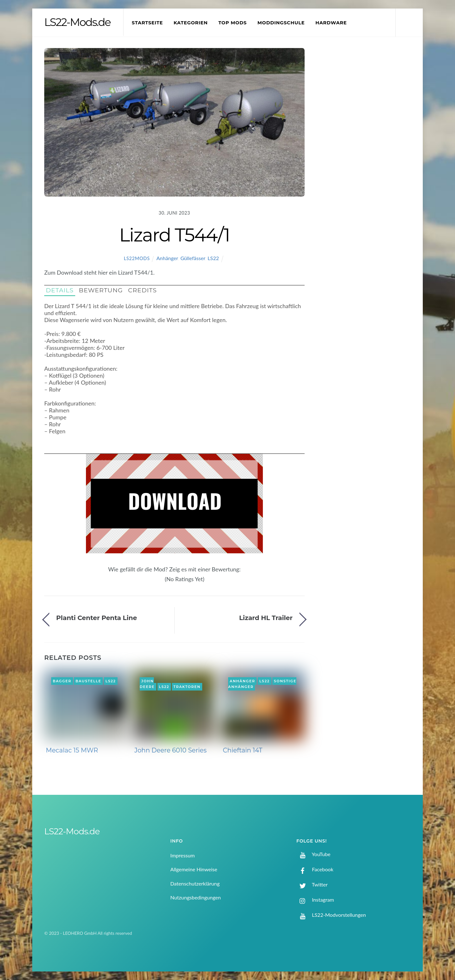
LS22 (213, 258)
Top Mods (233, 23)
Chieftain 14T (243, 750)
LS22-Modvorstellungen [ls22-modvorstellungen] (331, 915)
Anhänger (167, 258)
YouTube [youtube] (313, 854)
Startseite (147, 23)
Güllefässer (193, 258)
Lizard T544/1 (174, 235)
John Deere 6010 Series (170, 750)
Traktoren (187, 687)
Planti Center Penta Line (97, 618)
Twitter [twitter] (312, 884)
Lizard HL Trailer (266, 618)
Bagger (62, 681)
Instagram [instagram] (315, 900)
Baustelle (88, 681)
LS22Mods (137, 258)
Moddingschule (281, 23)
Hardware (331, 23)
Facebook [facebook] (315, 869)
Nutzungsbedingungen (196, 897)
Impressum (182, 855)
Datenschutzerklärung (195, 883)
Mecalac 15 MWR (72, 750)
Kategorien (191, 23)
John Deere (147, 684)
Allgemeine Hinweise (194, 869)
